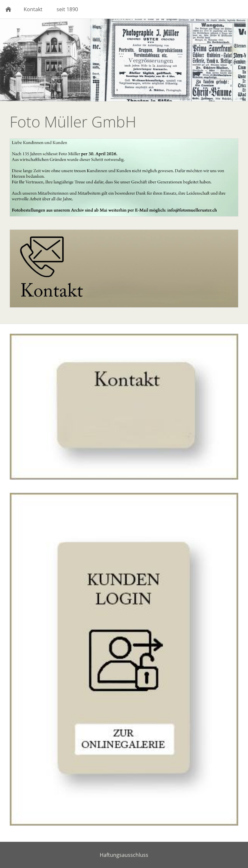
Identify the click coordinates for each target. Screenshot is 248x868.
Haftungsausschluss (124, 855)
